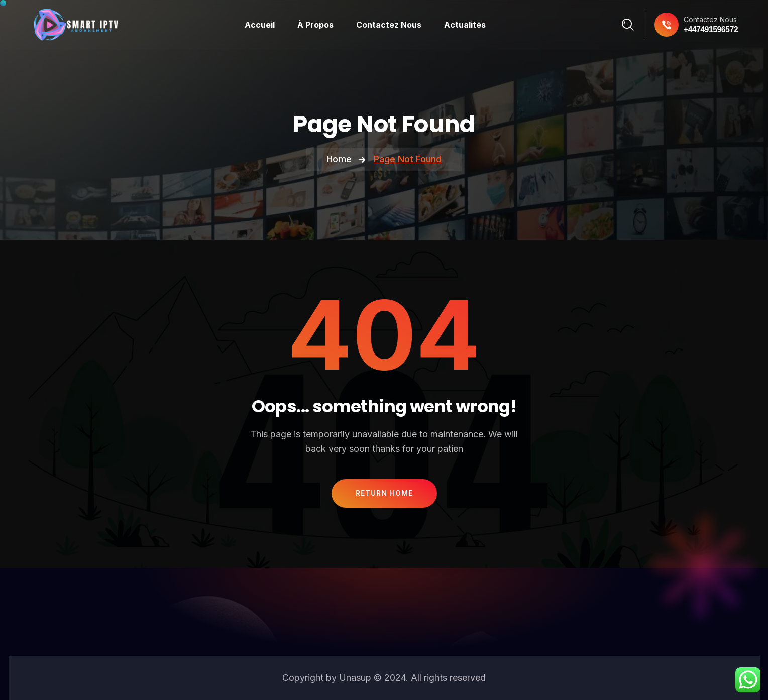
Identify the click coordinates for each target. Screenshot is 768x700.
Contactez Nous (389, 25)
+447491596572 (711, 29)
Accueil (260, 25)
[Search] (628, 25)
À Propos (315, 25)
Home (339, 159)
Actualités (465, 25)
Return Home (384, 493)
